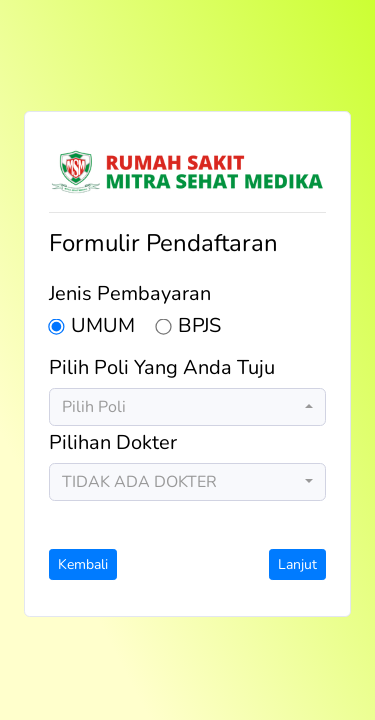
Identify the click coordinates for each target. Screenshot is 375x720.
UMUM (103, 327)
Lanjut (297, 564)
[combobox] (187, 407)
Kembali (83, 564)
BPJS (200, 327)
